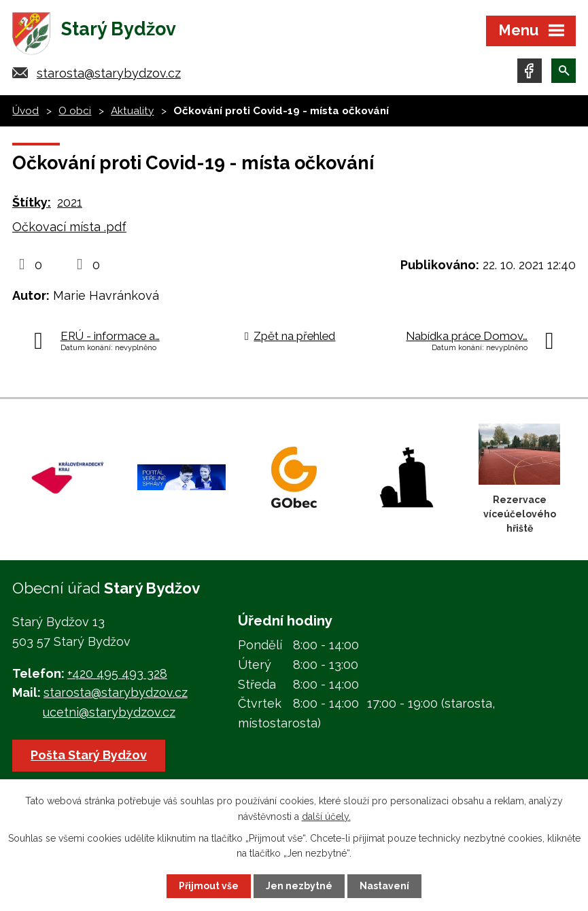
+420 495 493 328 (117, 673)
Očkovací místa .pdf (69, 227)
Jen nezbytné (299, 886)
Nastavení (384, 886)
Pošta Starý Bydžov (89, 755)
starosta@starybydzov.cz (109, 73)
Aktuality (132, 111)
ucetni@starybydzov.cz (109, 712)
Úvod (25, 111)
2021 (70, 202)
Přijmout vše (209, 886)
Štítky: (32, 202)
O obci (75, 111)
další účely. (326, 816)
